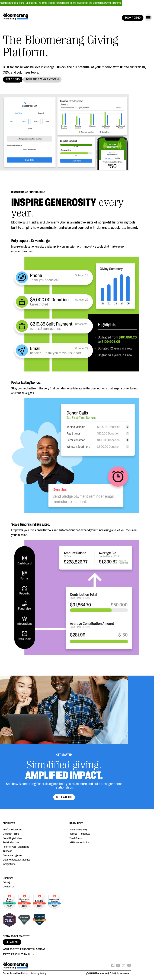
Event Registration (12, 838)
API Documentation (79, 842)
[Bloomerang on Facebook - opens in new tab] (113, 966)
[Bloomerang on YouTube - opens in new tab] (129, 966)
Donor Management (13, 855)
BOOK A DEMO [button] (133, 18)
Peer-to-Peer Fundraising (16, 847)
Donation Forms (11, 834)
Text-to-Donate (11, 842)
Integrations (9, 864)
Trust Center (76, 838)
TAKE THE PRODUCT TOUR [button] (16, 954)
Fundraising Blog (78, 830)
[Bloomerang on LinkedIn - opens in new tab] (118, 966)
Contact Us (9, 887)
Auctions (7, 851)
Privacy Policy (39, 973)
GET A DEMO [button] (13, 80)
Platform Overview (12, 830)
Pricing (6, 882)
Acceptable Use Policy (15, 973)
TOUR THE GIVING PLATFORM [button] (42, 80)
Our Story (8, 878)
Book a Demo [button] (64, 797)
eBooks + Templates (80, 834)
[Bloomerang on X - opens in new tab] (124, 966)
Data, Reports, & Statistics (17, 860)
